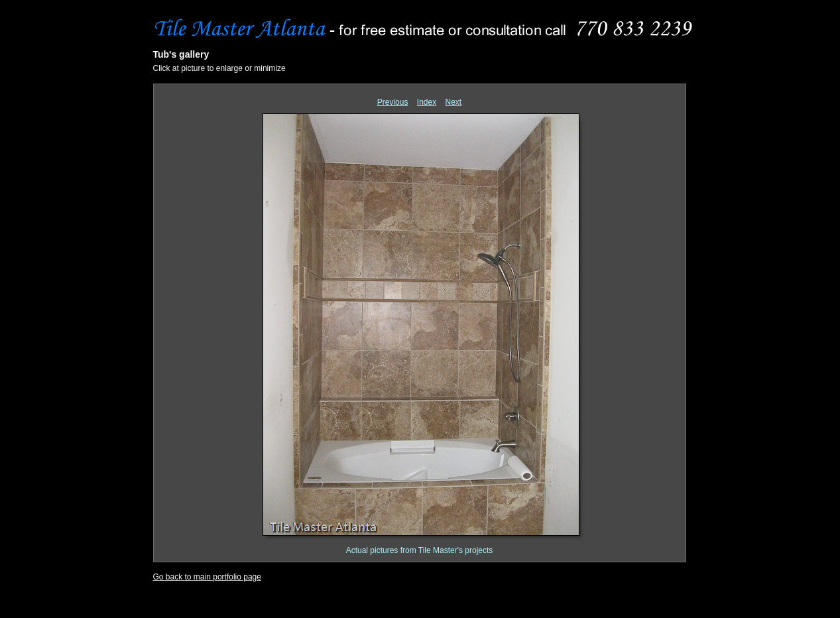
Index (427, 102)
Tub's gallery (181, 54)
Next (454, 102)
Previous (393, 102)
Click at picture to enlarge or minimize (219, 68)
